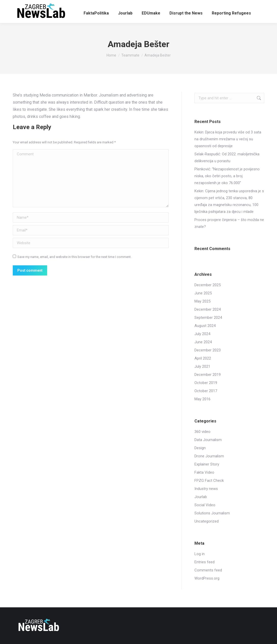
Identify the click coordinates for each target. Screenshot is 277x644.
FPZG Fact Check (209, 481)
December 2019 (208, 375)
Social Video (205, 505)
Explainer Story (207, 464)
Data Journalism (208, 440)
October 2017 (206, 391)
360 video (202, 432)
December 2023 (208, 350)
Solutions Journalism (212, 513)
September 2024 (208, 318)
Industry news (206, 489)
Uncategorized (207, 521)
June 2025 (203, 293)
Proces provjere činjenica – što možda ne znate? (229, 223)
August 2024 (205, 326)
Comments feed (208, 570)
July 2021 (202, 366)
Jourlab (201, 497)
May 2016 (202, 399)
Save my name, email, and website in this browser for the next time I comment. (74, 257)
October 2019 (206, 383)
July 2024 (202, 334)
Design (200, 448)
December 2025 (208, 285)
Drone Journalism (209, 456)
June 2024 (203, 342)
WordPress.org (207, 578)
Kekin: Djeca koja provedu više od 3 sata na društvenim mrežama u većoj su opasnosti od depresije (228, 139)
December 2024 (208, 309)
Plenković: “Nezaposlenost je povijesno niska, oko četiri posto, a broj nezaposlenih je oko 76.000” (227, 176)
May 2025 (202, 301)
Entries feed (205, 562)
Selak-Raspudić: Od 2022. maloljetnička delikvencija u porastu (227, 157)
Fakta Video (204, 472)
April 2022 (203, 358)
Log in (200, 554)
